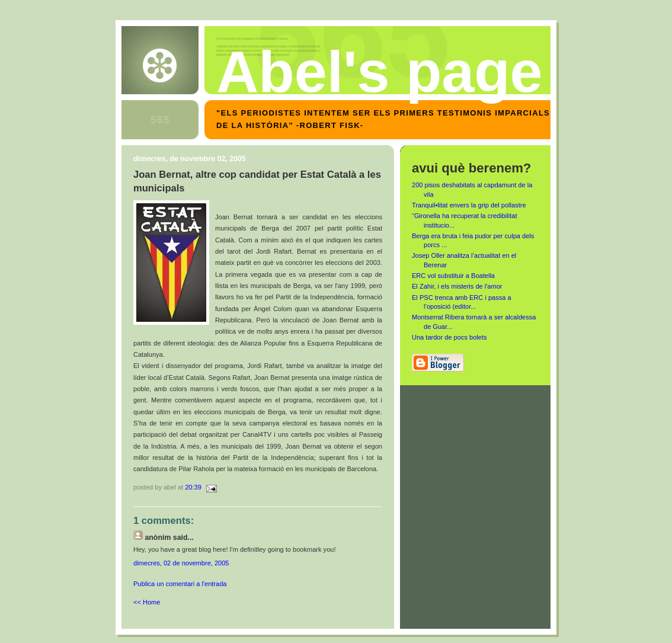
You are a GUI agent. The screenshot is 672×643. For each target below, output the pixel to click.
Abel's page (380, 72)
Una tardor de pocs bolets (449, 337)
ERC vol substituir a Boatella (453, 276)
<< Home (147, 602)
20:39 (193, 487)
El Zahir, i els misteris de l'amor (457, 286)
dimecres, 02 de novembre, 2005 (181, 563)
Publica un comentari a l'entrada (180, 584)
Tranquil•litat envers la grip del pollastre (469, 205)
